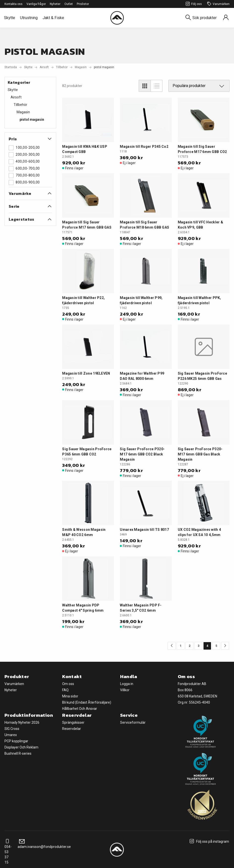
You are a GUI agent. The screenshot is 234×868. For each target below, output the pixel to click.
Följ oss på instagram (209, 841)
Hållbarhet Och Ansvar (80, 709)
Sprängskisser (73, 722)
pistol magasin (32, 120)
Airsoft (44, 67)
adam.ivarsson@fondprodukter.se (44, 844)
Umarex (11, 735)
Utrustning (29, 18)
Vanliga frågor (36, 4)
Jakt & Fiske (53, 18)
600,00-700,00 (24, 169)
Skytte (10, 18)
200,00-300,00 (24, 155)
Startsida (11, 67)
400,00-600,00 (24, 162)
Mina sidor (70, 696)
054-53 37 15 (8, 852)
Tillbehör (62, 67)
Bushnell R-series (18, 753)
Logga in (127, 684)
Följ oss (193, 4)
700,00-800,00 (24, 176)
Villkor (125, 690)
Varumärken (218, 4)
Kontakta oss (13, 4)
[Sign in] (226, 18)
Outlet (69, 4)
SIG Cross (12, 729)
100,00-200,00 (24, 148)
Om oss (68, 684)
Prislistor (83, 4)
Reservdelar (72, 729)
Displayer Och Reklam (21, 747)
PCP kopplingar (16, 741)
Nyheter (55, 4)
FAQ (65, 690)
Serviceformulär (133, 722)
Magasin (81, 67)
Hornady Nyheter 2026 (22, 722)
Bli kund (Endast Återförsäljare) (87, 702)
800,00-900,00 (24, 182)
